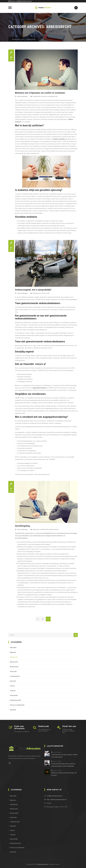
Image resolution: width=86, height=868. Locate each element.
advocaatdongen (23, 96)
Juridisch (13, 691)
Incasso (12, 686)
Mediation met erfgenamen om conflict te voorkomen (40, 93)
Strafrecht (13, 710)
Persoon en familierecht (50, 96)
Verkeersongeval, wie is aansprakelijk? (33, 290)
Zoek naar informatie (19, 727)
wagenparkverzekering (39, 388)
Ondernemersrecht (15, 700)
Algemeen (13, 652)
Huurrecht (13, 681)
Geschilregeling (22, 526)
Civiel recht (46, 293)
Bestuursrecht (54, 529)
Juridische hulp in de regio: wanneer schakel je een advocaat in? (64, 756)
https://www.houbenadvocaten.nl (57, 800)
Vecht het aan (69, 726)
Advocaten (36, 529)
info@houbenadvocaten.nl (24, 1)
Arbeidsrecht (37, 96)
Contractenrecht (15, 676)
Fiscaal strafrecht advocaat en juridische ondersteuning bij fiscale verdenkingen (63, 765)
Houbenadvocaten (43, 864)
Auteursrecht (14, 662)
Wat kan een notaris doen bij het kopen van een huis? (64, 774)
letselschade (14, 695)
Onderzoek (44, 726)
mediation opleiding (59, 139)
